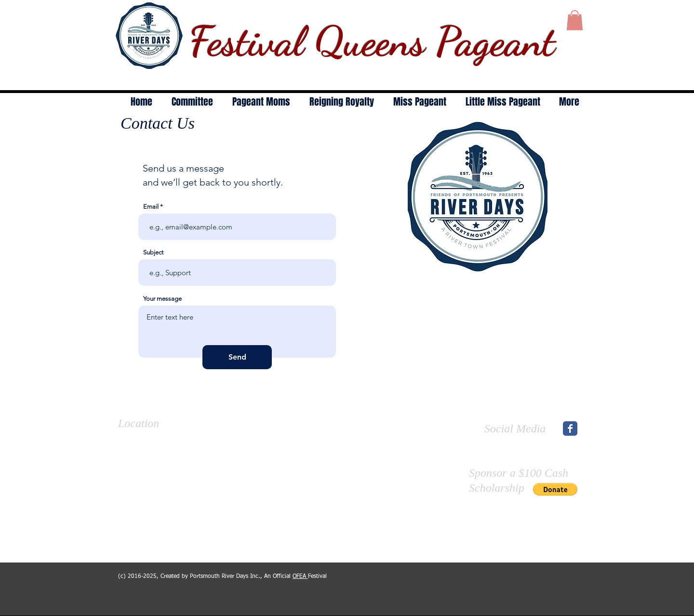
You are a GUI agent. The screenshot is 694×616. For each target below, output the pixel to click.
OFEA (300, 576)
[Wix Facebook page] (570, 429)
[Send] (237, 357)
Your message (162, 299)
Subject (153, 252)
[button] (575, 20)
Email (151, 207)
